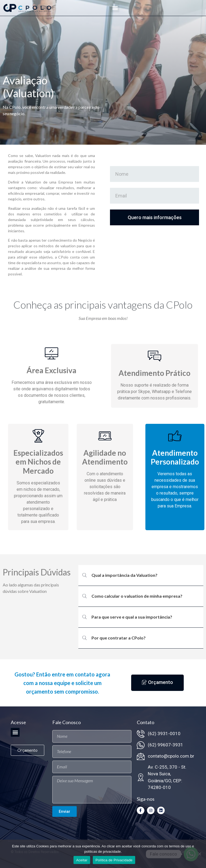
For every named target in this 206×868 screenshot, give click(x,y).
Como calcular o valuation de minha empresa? (137, 596)
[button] (115, 8)
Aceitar (82, 860)
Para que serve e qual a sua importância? (132, 617)
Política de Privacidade (114, 860)
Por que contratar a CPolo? (119, 638)
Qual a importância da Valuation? (124, 575)
